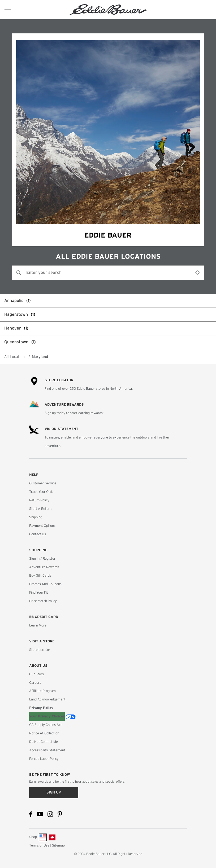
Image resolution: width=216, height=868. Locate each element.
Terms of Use (39, 846)
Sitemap (58, 846)
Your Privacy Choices (47, 716)
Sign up (54, 792)
